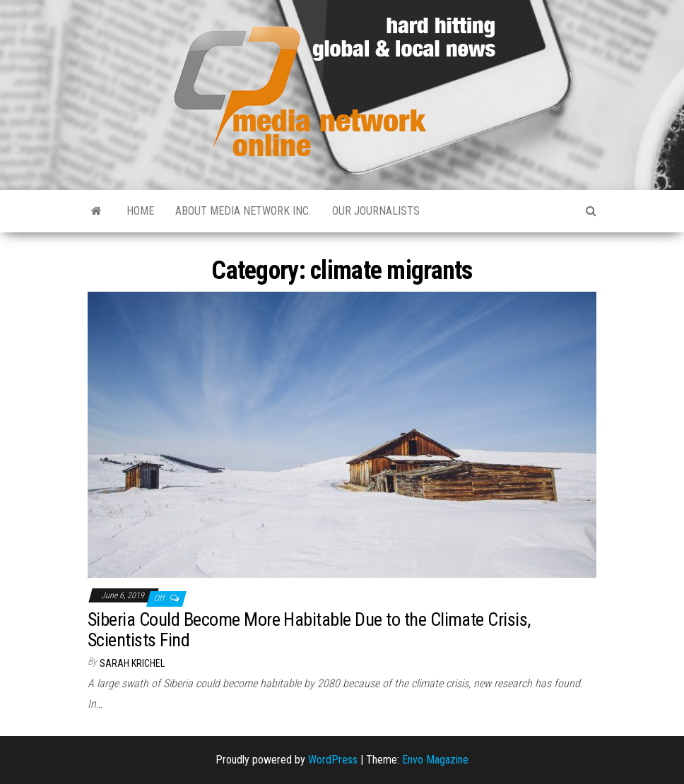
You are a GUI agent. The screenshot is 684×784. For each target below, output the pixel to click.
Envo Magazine (435, 760)
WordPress (333, 760)
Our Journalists (376, 211)
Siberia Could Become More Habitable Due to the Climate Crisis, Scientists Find (309, 630)
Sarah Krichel (132, 663)
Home (140, 211)
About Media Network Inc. (243, 211)
